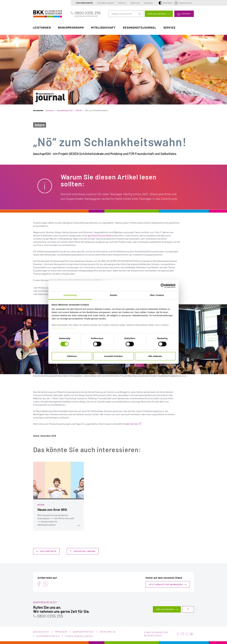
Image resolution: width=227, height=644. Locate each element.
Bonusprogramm (71, 27)
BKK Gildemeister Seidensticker (42, 13)
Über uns (135, 3)
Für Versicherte (85, 3)
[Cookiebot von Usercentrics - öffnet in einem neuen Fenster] (163, 286)
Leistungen (42, 27)
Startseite (50, 110)
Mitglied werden (157, 14)
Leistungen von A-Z (48, 636)
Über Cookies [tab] (157, 295)
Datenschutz (41, 632)
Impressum (61, 632)
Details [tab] (113, 295)
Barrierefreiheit (84, 632)
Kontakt (186, 14)
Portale (122, 3)
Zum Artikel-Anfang (84, 551)
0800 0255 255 (88, 14)
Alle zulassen (155, 356)
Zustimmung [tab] (70, 295)
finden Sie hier (131, 424)
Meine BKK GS (185, 3)
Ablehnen (72, 356)
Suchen (140, 14)
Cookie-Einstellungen (79, 636)
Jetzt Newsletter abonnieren (166, 584)
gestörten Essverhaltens (101, 235)
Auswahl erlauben (113, 356)
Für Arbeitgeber (106, 3)
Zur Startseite (48, 551)
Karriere (149, 3)
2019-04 (79, 110)
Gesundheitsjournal (140, 27)
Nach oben (188, 609)
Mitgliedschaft (103, 27)
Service (170, 27)
